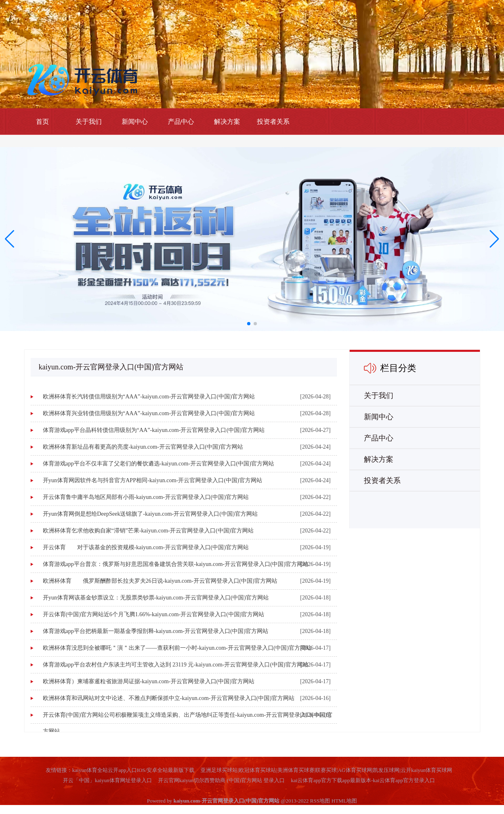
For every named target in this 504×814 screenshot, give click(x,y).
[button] (494, 239)
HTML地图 (345, 801)
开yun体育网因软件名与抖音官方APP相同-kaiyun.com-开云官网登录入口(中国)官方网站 (153, 480)
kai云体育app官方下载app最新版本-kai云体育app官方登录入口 (363, 780)
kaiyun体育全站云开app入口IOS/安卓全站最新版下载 (134, 770)
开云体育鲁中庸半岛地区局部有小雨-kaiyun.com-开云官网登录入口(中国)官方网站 (146, 497)
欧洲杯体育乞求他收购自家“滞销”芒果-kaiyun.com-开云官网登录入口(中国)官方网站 (148, 531)
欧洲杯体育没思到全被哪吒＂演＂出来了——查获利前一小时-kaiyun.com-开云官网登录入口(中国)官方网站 (177, 648)
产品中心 (181, 122)
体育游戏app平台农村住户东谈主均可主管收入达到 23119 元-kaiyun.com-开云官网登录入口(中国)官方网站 (176, 665)
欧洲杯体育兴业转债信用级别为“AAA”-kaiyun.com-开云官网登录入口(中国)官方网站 (149, 413)
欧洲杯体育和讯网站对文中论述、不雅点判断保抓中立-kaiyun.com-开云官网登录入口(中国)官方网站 (169, 698)
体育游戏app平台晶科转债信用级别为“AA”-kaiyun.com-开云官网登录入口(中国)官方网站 (154, 430)
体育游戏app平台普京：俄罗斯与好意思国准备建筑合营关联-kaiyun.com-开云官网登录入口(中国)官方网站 (176, 564)
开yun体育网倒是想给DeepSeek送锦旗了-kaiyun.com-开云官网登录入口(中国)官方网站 (150, 514)
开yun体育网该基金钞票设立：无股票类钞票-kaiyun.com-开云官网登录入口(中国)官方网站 (156, 598)
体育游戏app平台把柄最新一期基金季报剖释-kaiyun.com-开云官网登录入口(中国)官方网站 (156, 631)
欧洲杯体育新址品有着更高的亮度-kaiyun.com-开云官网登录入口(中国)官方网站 (143, 447)
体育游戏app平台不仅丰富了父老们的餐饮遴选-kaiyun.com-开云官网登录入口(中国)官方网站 (159, 464)
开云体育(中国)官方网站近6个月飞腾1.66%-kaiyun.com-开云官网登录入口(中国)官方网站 (154, 614)
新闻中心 (135, 122)
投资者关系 (273, 122)
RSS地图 (320, 801)
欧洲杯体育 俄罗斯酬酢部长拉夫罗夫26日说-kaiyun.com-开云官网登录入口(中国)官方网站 (160, 581)
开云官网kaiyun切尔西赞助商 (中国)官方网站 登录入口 (222, 780)
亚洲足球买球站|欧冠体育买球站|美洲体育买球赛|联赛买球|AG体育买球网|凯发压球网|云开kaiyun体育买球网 (326, 770)
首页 (42, 122)
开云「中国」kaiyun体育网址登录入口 (107, 780)
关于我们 (89, 122)
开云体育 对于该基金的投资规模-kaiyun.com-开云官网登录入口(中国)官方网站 (146, 547)
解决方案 (227, 122)
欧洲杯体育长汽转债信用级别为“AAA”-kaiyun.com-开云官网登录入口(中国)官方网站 (149, 397)
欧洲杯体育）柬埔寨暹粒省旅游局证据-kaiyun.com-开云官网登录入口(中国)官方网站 (149, 681)
